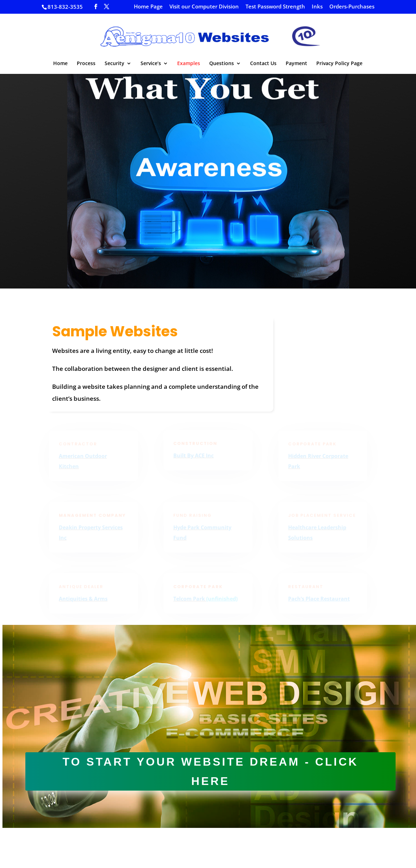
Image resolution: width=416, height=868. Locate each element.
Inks (317, 7)
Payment (296, 64)
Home (60, 64)
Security (114, 64)
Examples (189, 64)
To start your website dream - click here (211, 771)
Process (86, 64)
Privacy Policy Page (339, 64)
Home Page (148, 7)
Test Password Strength (275, 7)
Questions (222, 64)
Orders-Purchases (352, 7)
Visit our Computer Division (204, 7)
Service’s (151, 64)
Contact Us (263, 64)
